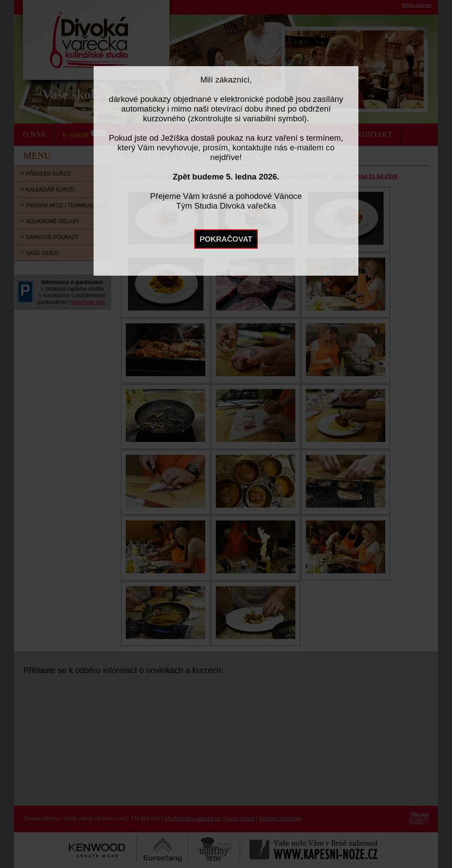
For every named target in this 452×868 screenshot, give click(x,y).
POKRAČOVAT (226, 239)
